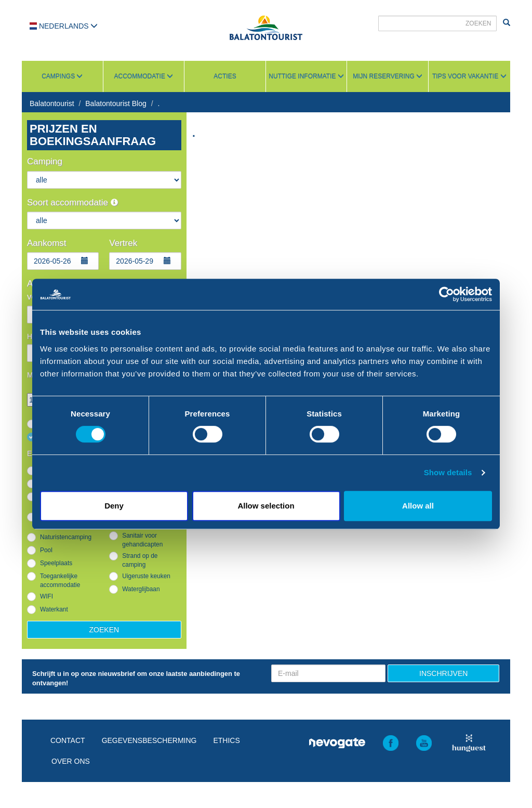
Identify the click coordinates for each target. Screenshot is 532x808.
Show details (448, 472)
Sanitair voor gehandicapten (142, 540)
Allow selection (266, 506)
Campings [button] (62, 76)
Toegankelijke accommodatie (60, 581)
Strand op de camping (140, 560)
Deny (114, 506)
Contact (68, 740)
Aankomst (47, 243)
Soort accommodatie (72, 203)
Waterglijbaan (141, 589)
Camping (45, 161)
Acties (225, 76)
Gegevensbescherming (149, 740)
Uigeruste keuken (146, 576)
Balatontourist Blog (116, 103)
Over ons (71, 761)
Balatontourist (52, 103)
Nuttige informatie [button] (306, 76)
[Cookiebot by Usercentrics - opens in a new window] (447, 294)
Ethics (226, 740)
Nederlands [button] (64, 26)
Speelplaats (56, 563)
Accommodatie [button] (144, 76)
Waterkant (54, 609)
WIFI (46, 596)
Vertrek (123, 243)
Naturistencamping (66, 537)
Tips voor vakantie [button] (469, 76)
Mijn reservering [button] (388, 76)
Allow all (418, 506)
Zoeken (104, 630)
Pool (46, 550)
